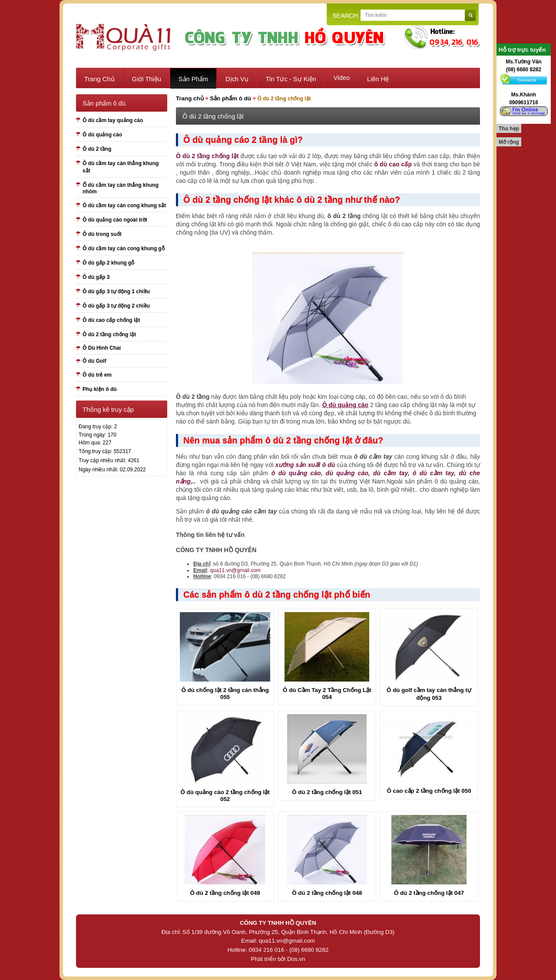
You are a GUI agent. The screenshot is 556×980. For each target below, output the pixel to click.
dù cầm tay (391, 473)
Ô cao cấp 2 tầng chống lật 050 (429, 791)
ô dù (381, 164)
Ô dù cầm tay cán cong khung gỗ (124, 248)
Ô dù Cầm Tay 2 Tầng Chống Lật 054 (327, 694)
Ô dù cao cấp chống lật (111, 320)
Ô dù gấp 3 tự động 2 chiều (116, 306)
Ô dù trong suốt (102, 234)
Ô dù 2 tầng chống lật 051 (327, 792)
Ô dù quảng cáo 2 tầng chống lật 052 (225, 796)
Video (342, 78)
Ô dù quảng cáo (102, 135)
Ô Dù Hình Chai (102, 348)
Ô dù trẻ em (97, 375)
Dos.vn (296, 959)
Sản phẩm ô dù (230, 98)
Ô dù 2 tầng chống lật (109, 334)
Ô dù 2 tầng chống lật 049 (225, 893)
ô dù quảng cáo (296, 473)
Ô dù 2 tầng (97, 149)
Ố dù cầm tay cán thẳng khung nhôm (121, 188)
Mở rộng (509, 142)
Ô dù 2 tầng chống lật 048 (327, 893)
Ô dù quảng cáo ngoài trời (115, 220)
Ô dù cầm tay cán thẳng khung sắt (121, 167)
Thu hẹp (509, 129)
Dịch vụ (237, 79)
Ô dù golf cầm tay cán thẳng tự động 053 (429, 694)
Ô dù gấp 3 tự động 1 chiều (116, 291)
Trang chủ (99, 79)
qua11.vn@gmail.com (235, 570)
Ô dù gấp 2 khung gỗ (108, 263)
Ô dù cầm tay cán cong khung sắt (124, 205)
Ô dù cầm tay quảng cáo (113, 120)
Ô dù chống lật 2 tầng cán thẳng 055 (225, 694)
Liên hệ (378, 79)
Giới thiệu (147, 79)
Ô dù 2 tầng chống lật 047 (429, 893)
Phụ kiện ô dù (100, 389)
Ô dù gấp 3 (96, 277)
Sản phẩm (193, 79)
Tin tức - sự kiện (291, 79)
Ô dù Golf (94, 361)
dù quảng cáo (347, 473)
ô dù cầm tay (433, 473)
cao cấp (400, 164)
